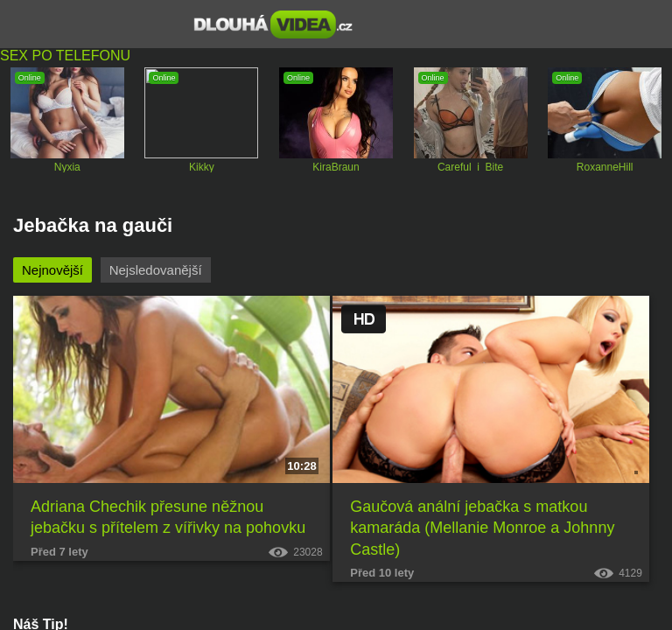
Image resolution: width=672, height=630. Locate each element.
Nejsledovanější (156, 270)
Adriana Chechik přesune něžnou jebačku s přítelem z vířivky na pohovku (168, 517)
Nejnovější (52, 270)
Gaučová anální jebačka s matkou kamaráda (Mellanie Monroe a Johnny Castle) (482, 528)
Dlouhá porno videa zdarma (273, 24)
